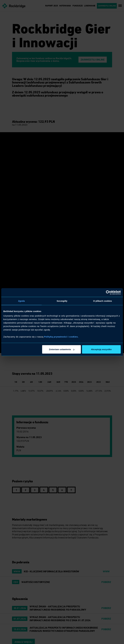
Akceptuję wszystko (101, 349)
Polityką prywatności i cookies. (61, 337)
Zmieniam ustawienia (62, 349)
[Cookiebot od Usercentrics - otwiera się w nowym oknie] (108, 292)
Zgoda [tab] (21, 301)
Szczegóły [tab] (62, 301)
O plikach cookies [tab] (103, 301)
